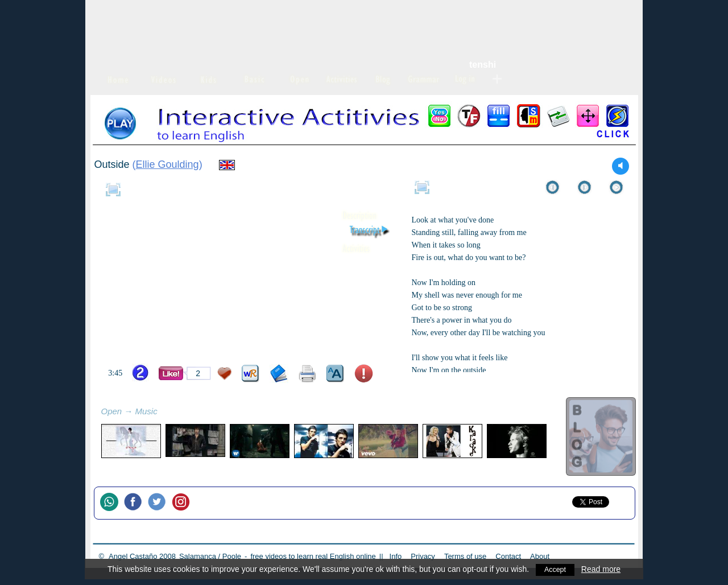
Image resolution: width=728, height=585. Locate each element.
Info (396, 556)
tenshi (483, 65)
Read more (602, 569)
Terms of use (465, 556)
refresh (170, 413)
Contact (508, 556)
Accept (555, 569)
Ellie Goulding (167, 164)
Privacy (423, 556)
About (540, 556)
